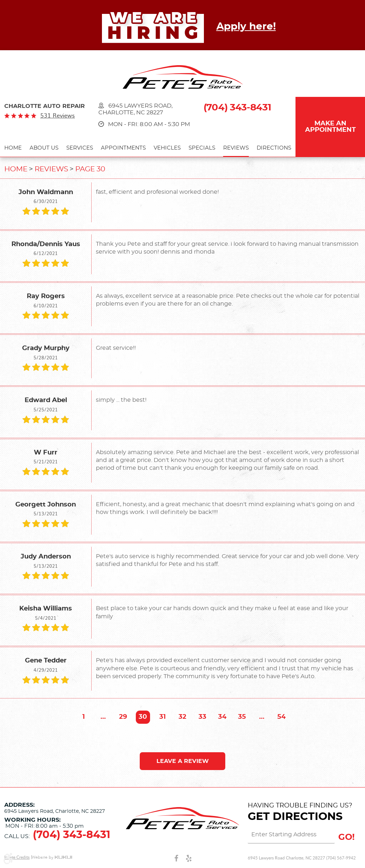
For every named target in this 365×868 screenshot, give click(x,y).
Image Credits (17, 857)
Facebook (176, 858)
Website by (52, 857)
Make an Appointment (330, 127)
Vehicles (167, 148)
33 (202, 717)
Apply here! (246, 27)
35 (242, 717)
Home (13, 148)
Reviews (236, 148)
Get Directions (295, 817)
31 (163, 717)
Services (80, 148)
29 (123, 717)
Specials (202, 148)
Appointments (123, 148)
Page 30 (90, 169)
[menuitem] (13, 149)
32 (182, 717)
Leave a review (183, 761)
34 (222, 717)
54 (281, 717)
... (103, 717)
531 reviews (58, 115)
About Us (44, 148)
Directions (274, 148)
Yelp (189, 858)
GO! (346, 837)
